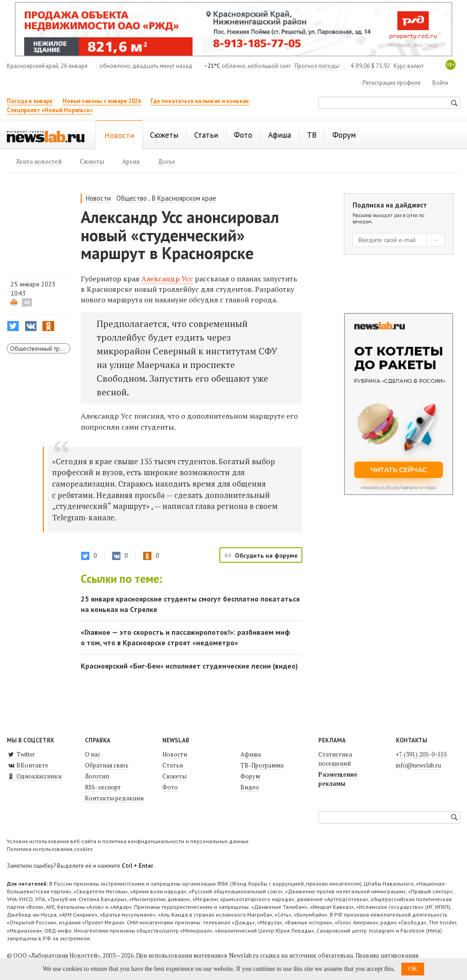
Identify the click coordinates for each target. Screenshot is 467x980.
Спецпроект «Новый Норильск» (50, 110)
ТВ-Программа (262, 765)
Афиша (251, 754)
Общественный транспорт (40, 348)
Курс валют (409, 66)
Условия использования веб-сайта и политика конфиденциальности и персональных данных (128, 841)
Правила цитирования (387, 955)
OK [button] (413, 969)
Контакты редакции (114, 798)
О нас (93, 754)
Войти (440, 83)
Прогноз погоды (317, 66)
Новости (98, 198)
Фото (170, 787)
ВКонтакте (28, 765)
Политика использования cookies (50, 849)
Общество (132, 198)
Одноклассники (34, 776)
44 (27, 302)
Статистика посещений (335, 759)
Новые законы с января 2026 (102, 101)
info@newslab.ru (418, 765)
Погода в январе (30, 101)
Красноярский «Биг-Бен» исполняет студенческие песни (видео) (189, 666)
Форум (250, 776)
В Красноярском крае (184, 198)
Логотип (97, 776)
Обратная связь (107, 765)
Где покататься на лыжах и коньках (200, 101)
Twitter (21, 754)
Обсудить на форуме (266, 555)
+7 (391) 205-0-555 (421, 754)
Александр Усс (167, 279)
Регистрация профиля (392, 83)
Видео (250, 787)
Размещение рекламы (338, 779)
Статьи (173, 765)
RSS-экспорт (103, 787)
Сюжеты (174, 776)
